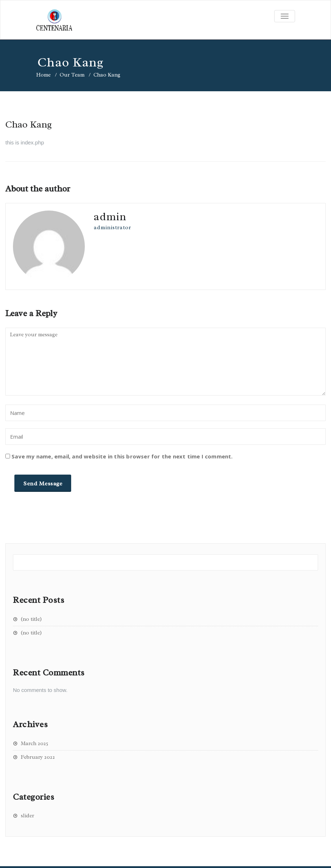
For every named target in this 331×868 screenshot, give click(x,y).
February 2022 (38, 757)
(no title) (31, 619)
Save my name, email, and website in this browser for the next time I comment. (122, 456)
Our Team (72, 75)
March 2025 (35, 744)
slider (27, 816)
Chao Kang (29, 124)
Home (43, 75)
